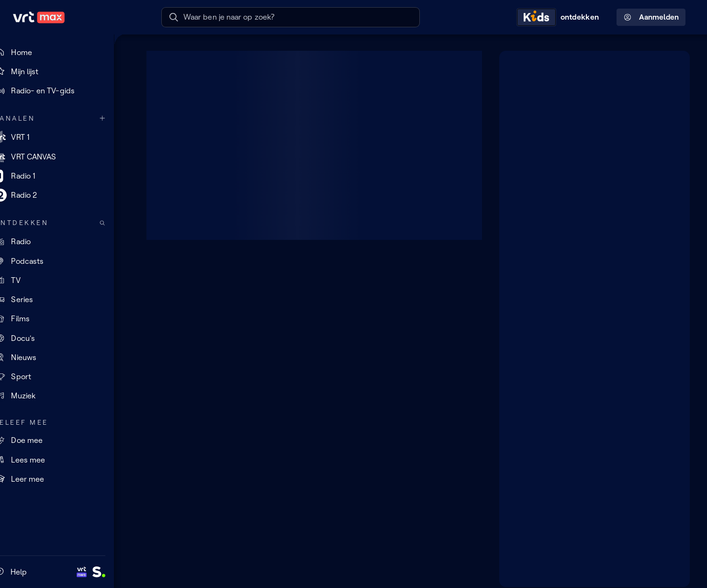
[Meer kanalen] (118, 119)
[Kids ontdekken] (560, 17)
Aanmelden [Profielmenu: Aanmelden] (651, 17)
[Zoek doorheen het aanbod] (118, 223)
